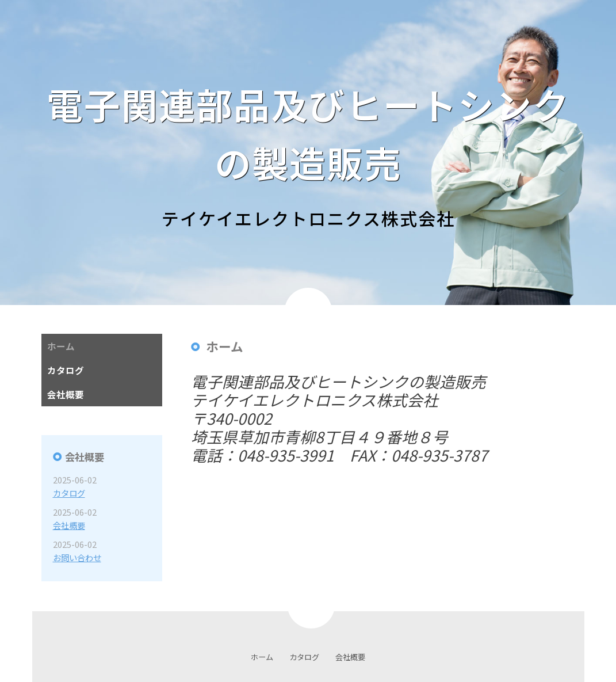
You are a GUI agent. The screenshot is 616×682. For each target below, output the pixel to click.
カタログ (69, 493)
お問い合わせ (77, 557)
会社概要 (69, 525)
